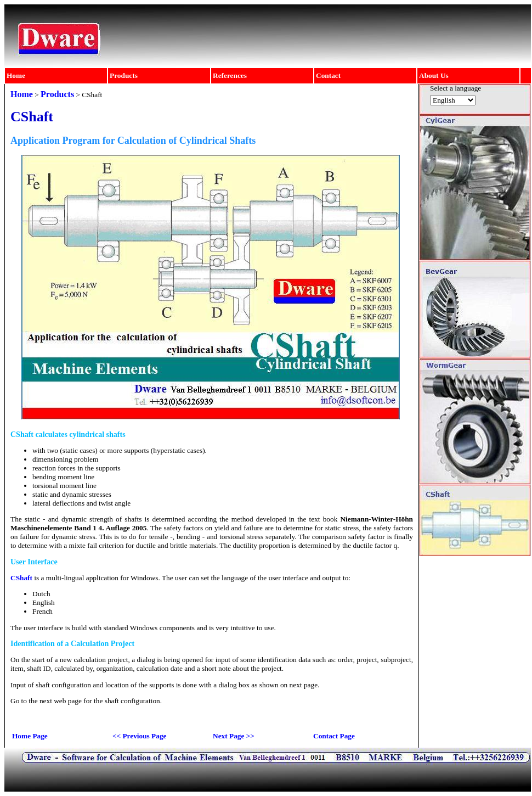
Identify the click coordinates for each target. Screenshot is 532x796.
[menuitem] (56, 76)
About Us (434, 75)
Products (124, 75)
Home (16, 75)
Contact (328, 75)
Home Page (30, 736)
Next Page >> (234, 736)
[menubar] (263, 76)
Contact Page (334, 736)
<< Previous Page (140, 736)
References (230, 75)
